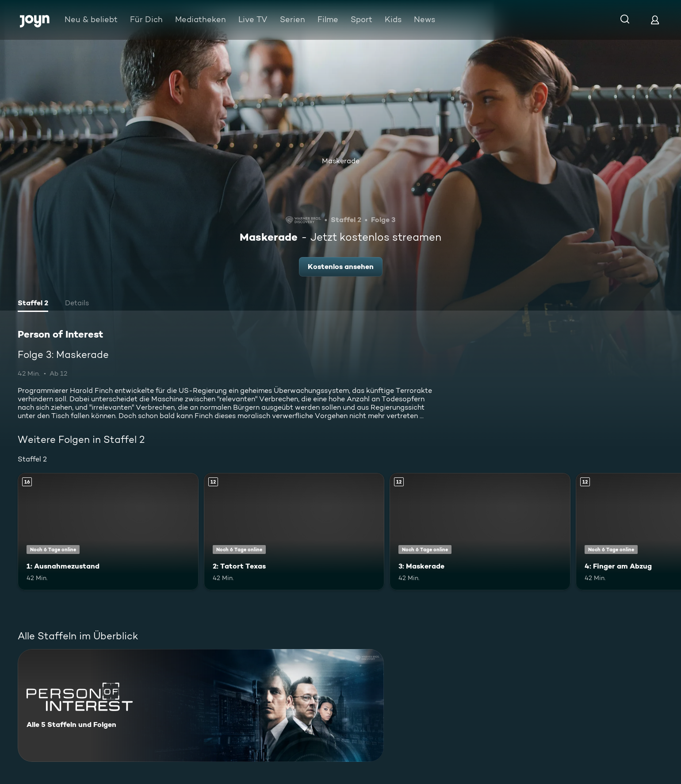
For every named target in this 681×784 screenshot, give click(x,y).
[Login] (655, 20)
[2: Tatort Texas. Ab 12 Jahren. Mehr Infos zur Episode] (294, 532)
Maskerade (341, 161)
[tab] (33, 304)
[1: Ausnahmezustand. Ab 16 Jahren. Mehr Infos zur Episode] (108, 532)
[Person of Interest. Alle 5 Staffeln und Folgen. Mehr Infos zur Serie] (201, 705)
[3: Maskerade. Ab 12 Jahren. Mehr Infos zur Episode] (480, 532)
